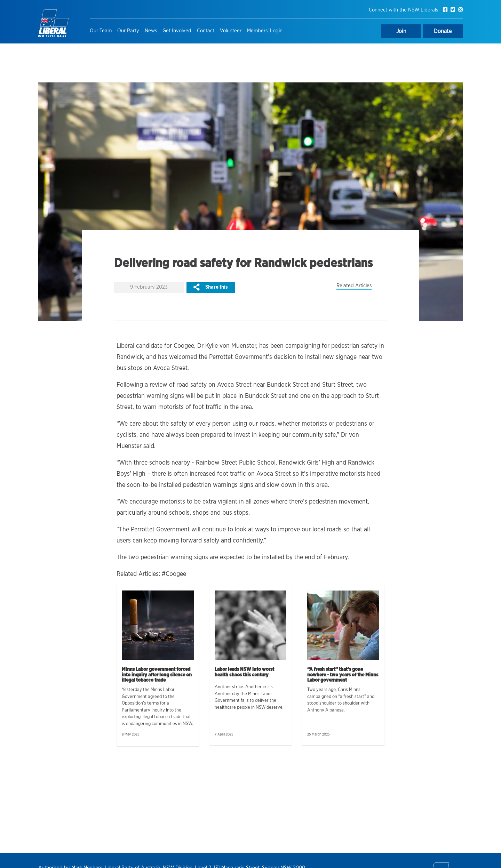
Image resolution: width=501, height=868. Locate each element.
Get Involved (177, 31)
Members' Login (265, 31)
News (151, 31)
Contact (206, 31)
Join (401, 31)
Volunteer (231, 31)
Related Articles (354, 286)
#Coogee (174, 574)
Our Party (128, 31)
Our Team (101, 31)
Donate (443, 31)
